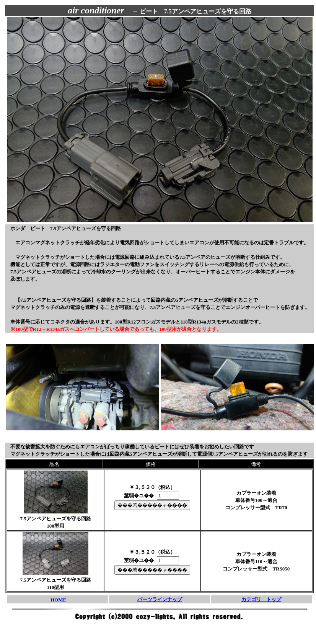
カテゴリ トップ (261, 599)
